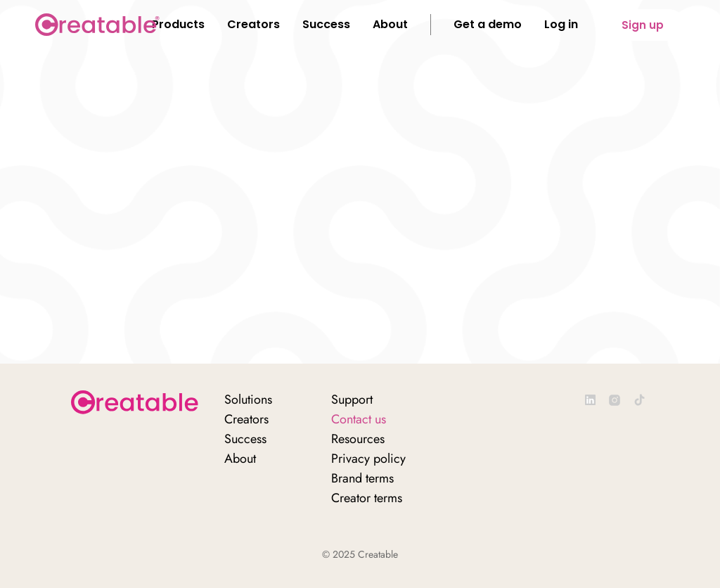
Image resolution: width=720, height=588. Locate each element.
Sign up (643, 25)
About (240, 459)
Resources (358, 439)
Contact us (359, 419)
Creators (246, 419)
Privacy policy (368, 459)
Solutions (248, 400)
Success (245, 439)
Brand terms (362, 478)
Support (352, 400)
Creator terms (367, 498)
